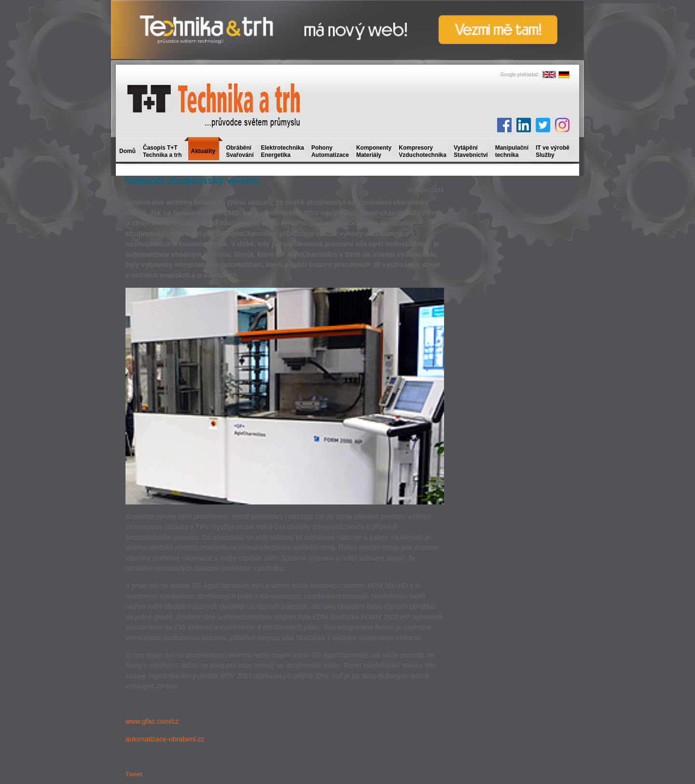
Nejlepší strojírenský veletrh (192, 180)
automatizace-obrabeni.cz (165, 739)
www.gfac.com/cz (152, 721)
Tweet (134, 774)
